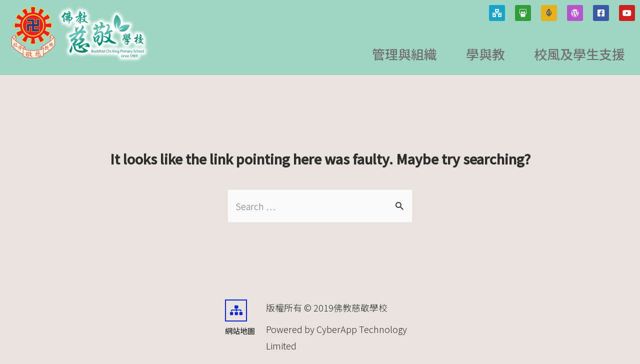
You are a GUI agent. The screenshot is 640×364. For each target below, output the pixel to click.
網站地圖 (240, 331)
